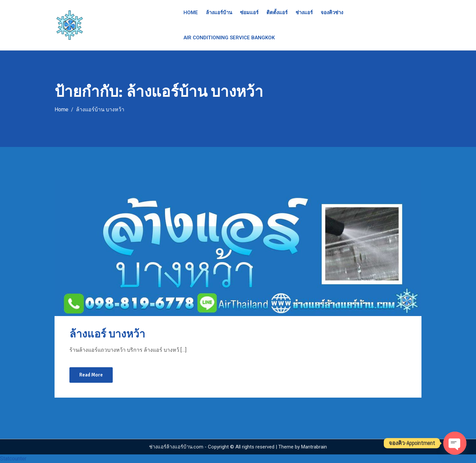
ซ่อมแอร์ (249, 13)
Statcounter (13, 459)
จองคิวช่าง (332, 13)
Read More (91, 375)
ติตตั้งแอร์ (277, 13)
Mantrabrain (314, 447)
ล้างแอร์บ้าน (219, 13)
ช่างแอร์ (304, 13)
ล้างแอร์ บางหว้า (107, 334)
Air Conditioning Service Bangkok (229, 38)
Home (191, 13)
